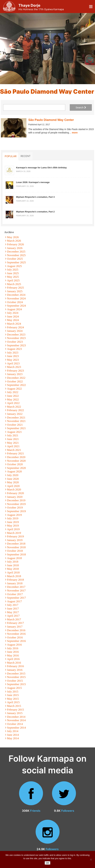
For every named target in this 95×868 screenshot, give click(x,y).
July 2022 (13, 392)
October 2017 (15, 594)
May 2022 (13, 400)
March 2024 (14, 324)
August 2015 (14, 688)
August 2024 (14, 309)
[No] (91, 859)
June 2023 (13, 356)
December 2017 (16, 587)
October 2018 (15, 551)
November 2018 (16, 547)
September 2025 (16, 262)
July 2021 (13, 435)
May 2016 (13, 656)
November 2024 (16, 298)
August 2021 (14, 432)
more (75, 133)
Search (81, 107)
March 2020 (14, 490)
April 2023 (13, 363)
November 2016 (16, 634)
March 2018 (14, 576)
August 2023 (14, 349)
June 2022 (13, 396)
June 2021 (13, 439)
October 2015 (15, 681)
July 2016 (13, 648)
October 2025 (15, 259)
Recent (26, 156)
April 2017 (13, 616)
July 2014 (13, 731)
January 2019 (15, 540)
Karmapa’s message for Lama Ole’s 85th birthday (41, 168)
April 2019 (13, 529)
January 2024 (15, 331)
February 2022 (15, 410)
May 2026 (13, 237)
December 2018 (16, 544)
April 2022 (13, 403)
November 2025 (16, 255)
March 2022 (14, 407)
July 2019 (13, 518)
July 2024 (13, 313)
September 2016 (16, 641)
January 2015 (15, 713)
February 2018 (15, 580)
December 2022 (16, 378)
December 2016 (16, 630)
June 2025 (13, 273)
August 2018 (14, 558)
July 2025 (13, 270)
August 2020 (14, 471)
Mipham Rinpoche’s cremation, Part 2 (35, 212)
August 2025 (14, 266)
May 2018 (13, 569)
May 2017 (13, 612)
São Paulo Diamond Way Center (51, 120)
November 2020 (16, 461)
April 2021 (13, 446)
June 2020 (13, 479)
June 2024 (13, 317)
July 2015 (13, 692)
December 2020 (16, 457)
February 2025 (15, 288)
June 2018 (13, 565)
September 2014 (16, 728)
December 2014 (16, 717)
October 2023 (15, 342)
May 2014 (13, 738)
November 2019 (16, 504)
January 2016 (15, 670)
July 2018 (13, 562)
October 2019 (15, 508)
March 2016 (14, 663)
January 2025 (15, 291)
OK (48, 863)
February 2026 (15, 244)
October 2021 (15, 425)
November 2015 (16, 677)
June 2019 (13, 522)
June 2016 (13, 652)
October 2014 (15, 724)
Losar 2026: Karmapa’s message (33, 182)
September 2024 (16, 306)
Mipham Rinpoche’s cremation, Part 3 (35, 197)
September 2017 (16, 598)
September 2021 (16, 428)
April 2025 (13, 280)
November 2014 (16, 720)
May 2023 (13, 360)
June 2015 (13, 695)
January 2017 (15, 627)
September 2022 (16, 385)
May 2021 (13, 443)
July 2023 (13, 353)
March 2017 (14, 619)
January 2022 (15, 414)
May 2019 (13, 526)
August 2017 (14, 601)
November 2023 (16, 338)
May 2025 (13, 277)
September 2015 (16, 684)
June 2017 (13, 609)
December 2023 (16, 335)
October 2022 (15, 381)
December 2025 (16, 252)
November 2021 (16, 421)
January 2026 (15, 248)
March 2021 (14, 450)
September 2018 (16, 554)
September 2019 (16, 511)
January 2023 (15, 374)
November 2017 (16, 591)
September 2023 (16, 345)
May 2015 (13, 699)
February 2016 (15, 666)
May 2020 (13, 482)
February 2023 (15, 371)
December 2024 (16, 295)
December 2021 (16, 418)
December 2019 (16, 500)
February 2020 (15, 493)
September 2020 (16, 468)
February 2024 (15, 327)
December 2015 (16, 674)
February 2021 (15, 453)
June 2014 (13, 735)
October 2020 (15, 464)
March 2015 (14, 706)
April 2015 (13, 702)
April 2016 (13, 659)
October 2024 (15, 302)
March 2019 (14, 533)
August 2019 (14, 515)
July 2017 (13, 605)
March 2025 (14, 284)
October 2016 (15, 637)
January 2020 (15, 497)
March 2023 (14, 367)
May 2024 (13, 320)
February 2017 (15, 623)
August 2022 (14, 389)
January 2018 (15, 583)
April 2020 (13, 486)
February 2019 (15, 536)
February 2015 (15, 710)
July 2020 (13, 475)
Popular (11, 156)
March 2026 (14, 241)
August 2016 (14, 645)
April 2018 (13, 573)
